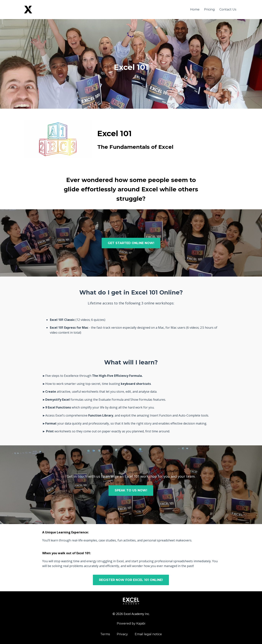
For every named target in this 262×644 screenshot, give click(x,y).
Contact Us (228, 9)
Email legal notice (148, 634)
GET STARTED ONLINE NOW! (131, 243)
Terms (105, 634)
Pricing (209, 9)
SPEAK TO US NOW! (131, 490)
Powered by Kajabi (131, 623)
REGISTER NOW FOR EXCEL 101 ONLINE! (131, 580)
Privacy (122, 634)
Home (195, 9)
